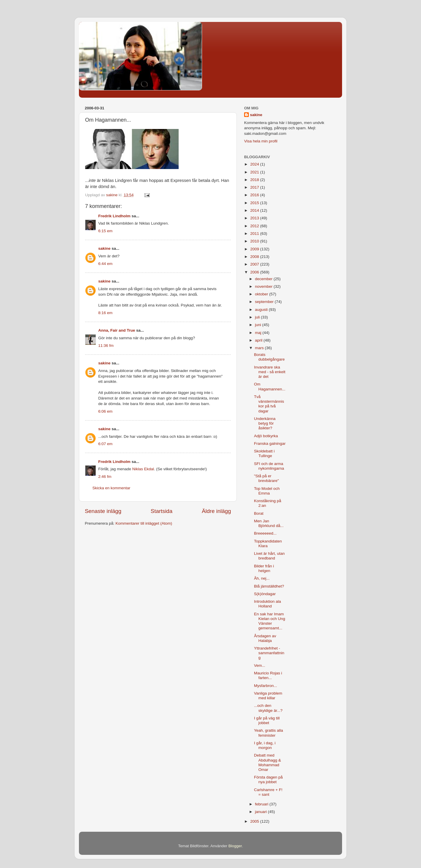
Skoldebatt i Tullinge (264, 453)
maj (259, 333)
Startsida (162, 511)
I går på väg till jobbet (267, 720)
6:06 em (105, 411)
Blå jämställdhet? (269, 586)
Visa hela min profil (261, 141)
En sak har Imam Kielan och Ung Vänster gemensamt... (270, 621)
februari (262, 804)
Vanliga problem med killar (268, 696)
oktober (262, 294)
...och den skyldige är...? (268, 708)
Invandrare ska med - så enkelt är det (270, 372)
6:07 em (105, 444)
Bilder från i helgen (264, 568)
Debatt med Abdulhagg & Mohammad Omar (268, 762)
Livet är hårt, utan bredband (269, 556)
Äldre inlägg (216, 511)
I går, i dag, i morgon (265, 745)
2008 (255, 257)
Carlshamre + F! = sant (268, 792)
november (264, 286)
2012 (255, 226)
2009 (255, 249)
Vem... (260, 665)
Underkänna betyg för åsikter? (265, 423)
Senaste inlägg (103, 511)
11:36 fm (106, 346)
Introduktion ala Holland (268, 604)
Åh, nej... (262, 578)
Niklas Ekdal (143, 469)
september (265, 302)
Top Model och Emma (267, 491)
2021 (255, 172)
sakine (104, 248)
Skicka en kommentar (111, 488)
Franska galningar (270, 444)
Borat (259, 513)
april (259, 340)
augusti (262, 310)
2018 (255, 180)
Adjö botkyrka (266, 436)
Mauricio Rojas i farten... (268, 675)
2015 (255, 203)
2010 (255, 241)
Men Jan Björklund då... (269, 523)
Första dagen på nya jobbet (268, 780)
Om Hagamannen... (270, 386)
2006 (255, 272)
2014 (255, 210)
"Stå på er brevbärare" (266, 478)
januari (261, 812)
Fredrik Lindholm (114, 216)
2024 (255, 164)
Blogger (235, 846)
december (264, 279)
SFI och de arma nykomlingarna (269, 466)
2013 (255, 218)
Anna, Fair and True (117, 330)
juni (259, 325)
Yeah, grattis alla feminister (269, 733)
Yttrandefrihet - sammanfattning (269, 653)
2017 (255, 187)
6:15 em (105, 231)
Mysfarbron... (266, 686)
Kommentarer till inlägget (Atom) (144, 523)
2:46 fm (105, 477)
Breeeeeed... (265, 533)
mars (260, 348)
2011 (255, 234)
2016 (255, 195)
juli (258, 317)
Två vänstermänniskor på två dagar (269, 404)
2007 (255, 264)
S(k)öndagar (265, 594)
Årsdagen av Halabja (265, 638)
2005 (255, 821)
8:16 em (105, 313)
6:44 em (105, 264)
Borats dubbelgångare (269, 357)
